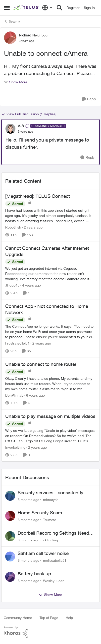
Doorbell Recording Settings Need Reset (53, 533)
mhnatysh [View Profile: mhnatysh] (51, 499)
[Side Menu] (7, 8)
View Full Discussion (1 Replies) (29, 114)
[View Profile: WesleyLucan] (10, 577)
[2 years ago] (32, 227)
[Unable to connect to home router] (50, 384)
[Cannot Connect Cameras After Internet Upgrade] (50, 274)
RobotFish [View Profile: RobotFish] (13, 227)
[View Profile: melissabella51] (10, 556)
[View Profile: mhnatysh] (10, 496)
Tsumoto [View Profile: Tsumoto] (50, 520)
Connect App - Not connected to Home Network (47, 309)
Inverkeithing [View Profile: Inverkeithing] (15, 447)
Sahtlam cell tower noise (43, 553)
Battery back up (34, 574)
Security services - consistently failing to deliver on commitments (52, 493)
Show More (16, 82)
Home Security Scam (40, 513)
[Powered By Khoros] (50, 632)
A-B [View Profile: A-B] (21, 126)
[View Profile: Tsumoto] (10, 516)
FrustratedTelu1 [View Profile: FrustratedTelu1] (17, 343)
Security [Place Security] (12, 21)
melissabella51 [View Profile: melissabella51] (55, 560)
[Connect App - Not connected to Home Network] (50, 332)
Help (69, 618)
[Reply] (89, 99)
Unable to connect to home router (41, 364)
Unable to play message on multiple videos (50, 416)
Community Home (18, 618)
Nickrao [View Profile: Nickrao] (25, 35)
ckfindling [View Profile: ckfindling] (50, 540)
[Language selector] (47, 8)
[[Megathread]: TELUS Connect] (50, 216)
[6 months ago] (28, 520)
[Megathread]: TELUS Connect (38, 196)
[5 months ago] (28, 499)
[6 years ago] (35, 395)
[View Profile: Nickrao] (10, 38)
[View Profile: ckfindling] (10, 536)
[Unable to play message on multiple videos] (50, 436)
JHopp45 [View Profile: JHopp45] (12, 285)
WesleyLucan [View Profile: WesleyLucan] (54, 580)
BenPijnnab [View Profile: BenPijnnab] (14, 395)
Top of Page (49, 618)
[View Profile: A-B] (10, 129)
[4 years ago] (31, 285)
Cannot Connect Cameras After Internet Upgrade (47, 251)
